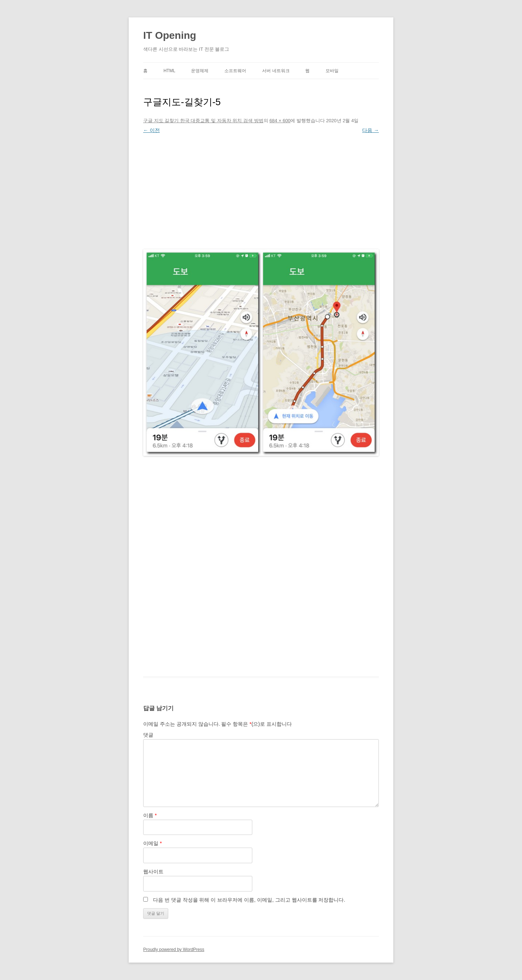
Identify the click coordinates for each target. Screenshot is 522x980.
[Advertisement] (261, 190)
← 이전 (152, 130)
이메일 (152, 843)
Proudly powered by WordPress (174, 950)
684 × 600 (280, 121)
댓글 (148, 735)
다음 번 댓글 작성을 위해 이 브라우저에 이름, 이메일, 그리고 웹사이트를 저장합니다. (249, 900)
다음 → (370, 130)
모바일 (332, 71)
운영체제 (200, 71)
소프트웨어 (235, 71)
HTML (169, 71)
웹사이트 (153, 872)
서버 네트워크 (276, 71)
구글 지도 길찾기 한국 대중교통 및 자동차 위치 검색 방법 (203, 121)
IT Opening (170, 35)
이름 (150, 815)
